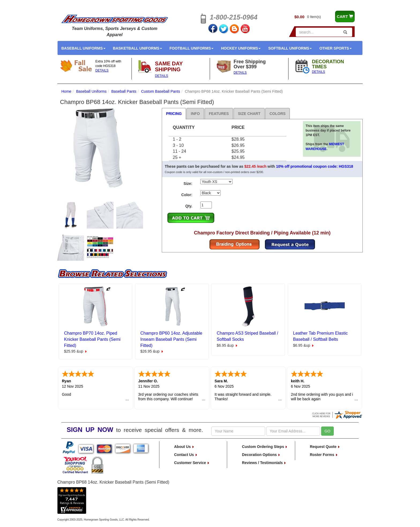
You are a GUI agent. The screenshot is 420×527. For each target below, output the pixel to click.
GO (328, 431)
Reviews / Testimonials (264, 463)
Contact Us (186, 455)
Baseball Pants (124, 91)
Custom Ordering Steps (265, 447)
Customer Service (192, 463)
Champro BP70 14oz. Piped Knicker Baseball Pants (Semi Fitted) (92, 339)
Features (219, 114)
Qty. (189, 206)
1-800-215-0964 (234, 17)
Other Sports (335, 48)
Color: (187, 195)
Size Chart (249, 114)
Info (195, 114)
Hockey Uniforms (241, 48)
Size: (188, 184)
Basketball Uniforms (138, 48)
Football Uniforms (192, 48)
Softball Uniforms (290, 48)
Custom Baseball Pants (161, 91)
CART (345, 16)
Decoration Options (261, 455)
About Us (184, 447)
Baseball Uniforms (83, 48)
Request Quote (325, 447)
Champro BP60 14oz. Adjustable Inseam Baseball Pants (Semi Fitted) (171, 339)
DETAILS (102, 70)
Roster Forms (324, 455)
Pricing (174, 114)
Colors (277, 114)
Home (66, 91)
